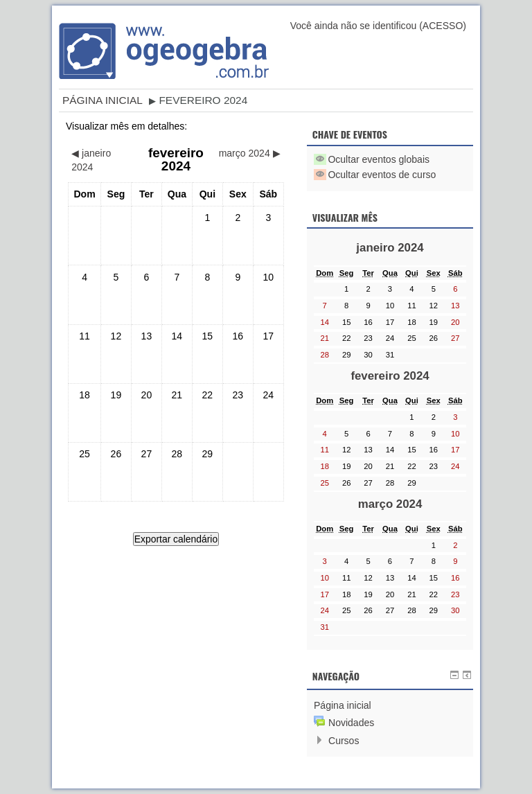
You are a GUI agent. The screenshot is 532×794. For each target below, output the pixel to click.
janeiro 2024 (390, 248)
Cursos (344, 741)
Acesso (443, 26)
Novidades (351, 723)
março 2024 (390, 504)
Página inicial (103, 100)
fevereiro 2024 (203, 100)
